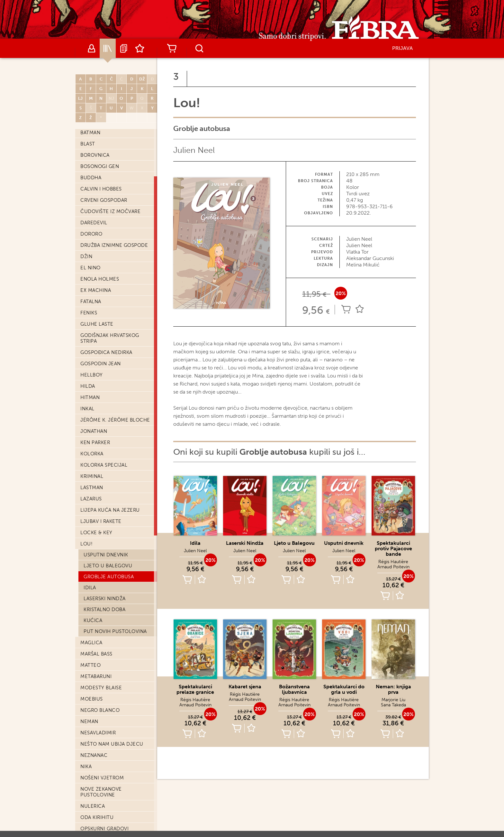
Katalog (108, 48)
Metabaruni (96, 676)
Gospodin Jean (101, 364)
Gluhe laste (97, 324)
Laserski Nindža (105, 599)
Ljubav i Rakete (101, 521)
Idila (90, 588)
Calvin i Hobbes (101, 189)
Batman (90, 133)
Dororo (91, 234)
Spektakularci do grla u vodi (344, 689)
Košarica (172, 48)
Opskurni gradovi (104, 829)
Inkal (87, 409)
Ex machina (96, 290)
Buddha (91, 178)
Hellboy (92, 375)
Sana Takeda (393, 705)
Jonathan (94, 431)
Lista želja (140, 48)
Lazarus (91, 499)
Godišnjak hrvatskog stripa (110, 338)
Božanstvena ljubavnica (294, 689)
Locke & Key (96, 533)
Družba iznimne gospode (114, 245)
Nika (86, 767)
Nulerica (93, 806)
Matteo (90, 665)
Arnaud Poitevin (393, 567)
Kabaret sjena (245, 687)
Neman (89, 721)
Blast (88, 144)
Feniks (89, 313)
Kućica (93, 620)
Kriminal (92, 476)
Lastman (92, 488)
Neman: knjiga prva (393, 689)
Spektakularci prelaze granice (195, 689)
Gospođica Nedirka (106, 352)
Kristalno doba (104, 609)
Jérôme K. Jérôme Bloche (115, 420)
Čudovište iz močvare (110, 211)
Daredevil (94, 223)
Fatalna (91, 302)
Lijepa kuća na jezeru (110, 510)
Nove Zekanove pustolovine (101, 792)
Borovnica (95, 155)
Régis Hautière (393, 562)
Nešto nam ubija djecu (112, 744)
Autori (92, 48)
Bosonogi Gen (100, 166)
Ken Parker (95, 442)
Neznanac (94, 755)
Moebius (92, 699)
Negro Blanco (100, 710)
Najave (124, 48)
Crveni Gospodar (104, 200)
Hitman (90, 397)
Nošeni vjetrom (102, 778)
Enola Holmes (100, 279)
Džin (86, 256)
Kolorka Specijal (104, 465)
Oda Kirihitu (97, 817)
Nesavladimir (98, 733)
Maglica (91, 643)
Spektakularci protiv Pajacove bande (393, 549)
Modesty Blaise (101, 688)
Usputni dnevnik (106, 555)
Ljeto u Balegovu (108, 566)
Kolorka (92, 454)
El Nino (90, 268)
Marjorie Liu (393, 700)
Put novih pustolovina (115, 631)
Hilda (88, 386)
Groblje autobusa (109, 577)
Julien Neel (194, 150)
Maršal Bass (96, 654)
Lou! (86, 544)
